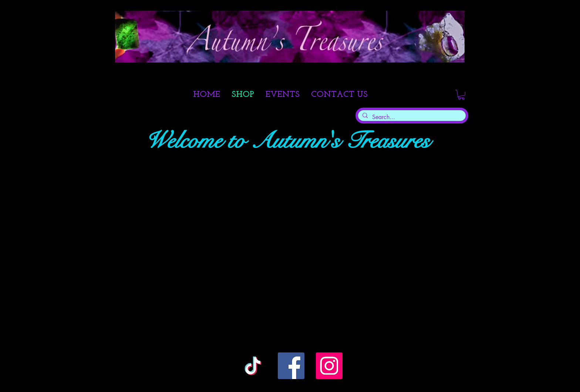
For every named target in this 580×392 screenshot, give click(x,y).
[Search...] (411, 117)
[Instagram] (329, 366)
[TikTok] (253, 366)
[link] (461, 95)
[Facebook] (291, 366)
